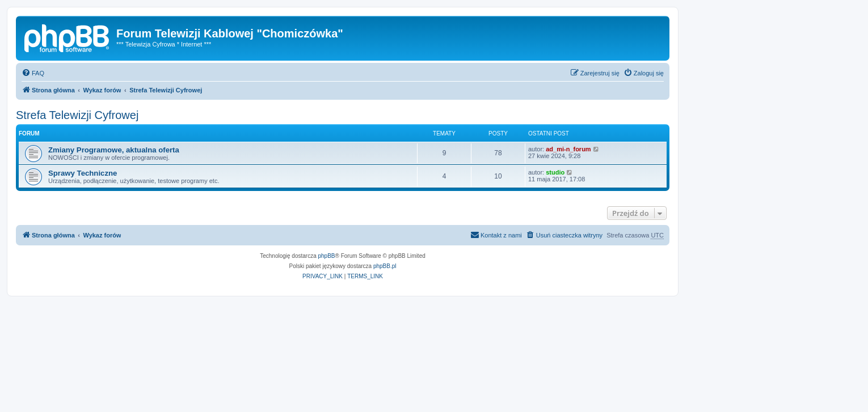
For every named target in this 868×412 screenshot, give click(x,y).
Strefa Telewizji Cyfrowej (77, 115)
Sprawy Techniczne (83, 173)
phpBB (327, 256)
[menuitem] (33, 73)
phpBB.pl (385, 266)
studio (555, 172)
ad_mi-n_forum (568, 149)
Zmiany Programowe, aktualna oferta (114, 150)
